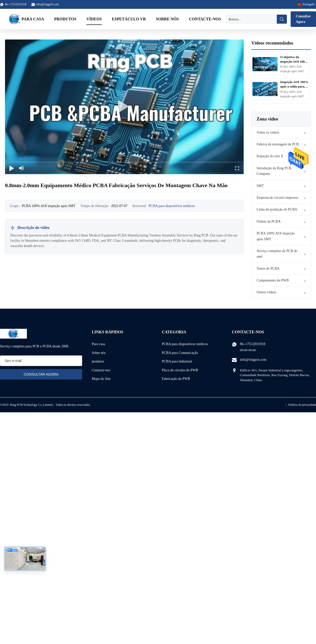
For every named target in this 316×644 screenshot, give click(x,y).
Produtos (65, 19)
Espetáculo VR (129, 19)
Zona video (267, 119)
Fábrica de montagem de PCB (278, 144)
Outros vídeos (266, 292)
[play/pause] (12, 168)
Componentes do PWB (273, 280)
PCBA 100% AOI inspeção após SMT (276, 236)
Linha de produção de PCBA (277, 209)
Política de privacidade (302, 405)
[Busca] (251, 19)
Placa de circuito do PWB (180, 370)
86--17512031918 (252, 344)
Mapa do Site (101, 379)
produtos (98, 361)
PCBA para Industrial (177, 361)
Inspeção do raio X (270, 156)
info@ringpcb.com (48, 4)
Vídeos (94, 19)
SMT (260, 186)
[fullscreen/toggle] (237, 168)
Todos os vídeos (268, 132)
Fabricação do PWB (176, 379)
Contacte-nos (205, 19)
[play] (124, 107)
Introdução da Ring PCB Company (274, 171)
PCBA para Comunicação (180, 353)
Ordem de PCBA (269, 222)
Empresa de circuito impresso (277, 198)
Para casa (33, 19)
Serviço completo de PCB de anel (277, 254)
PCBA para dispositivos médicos (172, 206)
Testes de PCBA (268, 269)
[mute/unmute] (22, 168)
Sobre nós (167, 19)
